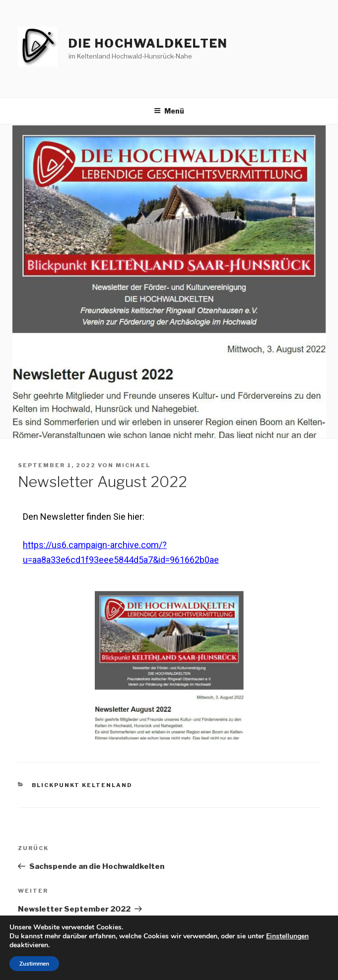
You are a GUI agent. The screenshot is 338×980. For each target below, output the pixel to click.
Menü (169, 111)
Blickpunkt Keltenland (82, 785)
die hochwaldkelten (148, 43)
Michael (133, 465)
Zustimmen (34, 964)
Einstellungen (287, 936)
